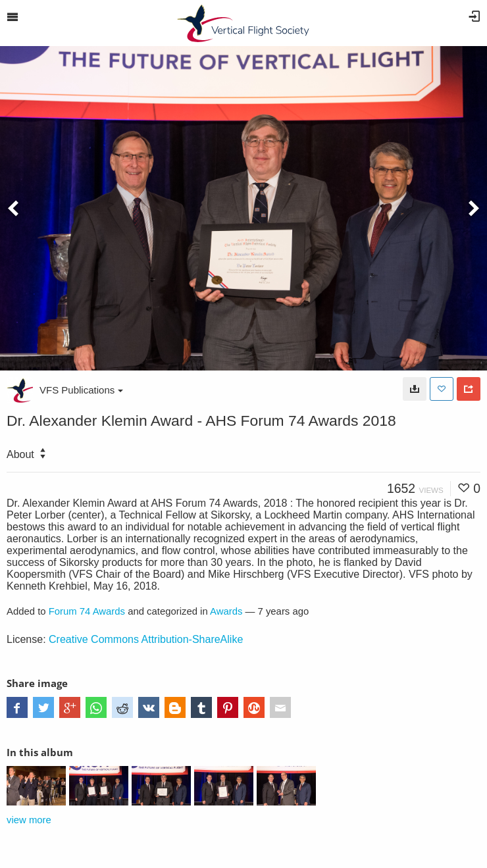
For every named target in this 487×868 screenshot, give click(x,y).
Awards (226, 611)
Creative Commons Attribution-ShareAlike (146, 639)
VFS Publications (81, 390)
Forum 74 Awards (87, 611)
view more (29, 820)
